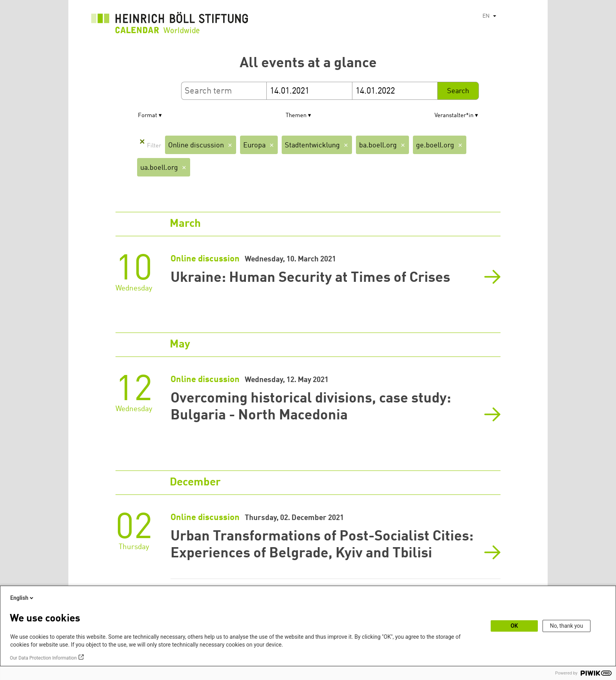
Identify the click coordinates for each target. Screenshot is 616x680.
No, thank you (567, 626)
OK (514, 626)
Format (148, 116)
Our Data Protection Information (43, 658)
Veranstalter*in (454, 116)
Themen (296, 116)
